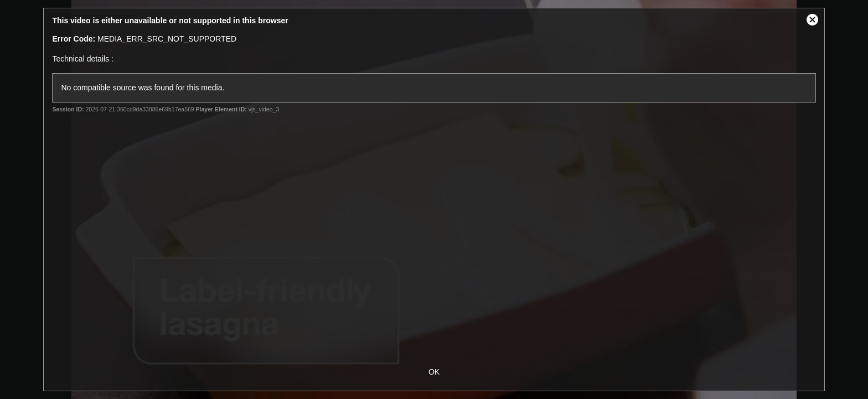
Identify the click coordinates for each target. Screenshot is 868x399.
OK (434, 372)
